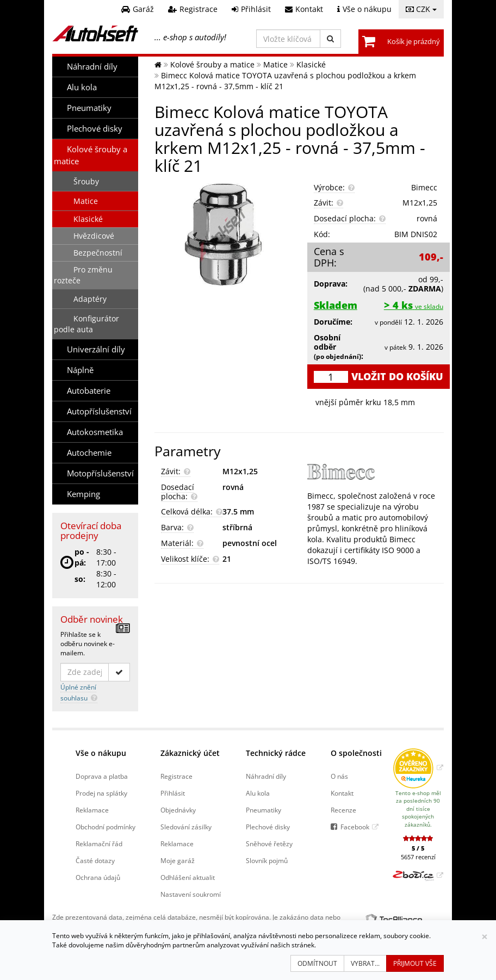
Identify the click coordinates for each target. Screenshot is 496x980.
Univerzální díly (96, 349)
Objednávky (178, 810)
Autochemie (89, 453)
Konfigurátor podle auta (86, 324)
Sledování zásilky (186, 827)
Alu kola (82, 87)
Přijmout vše (415, 963)
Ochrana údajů (98, 877)
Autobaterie (89, 391)
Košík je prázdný (414, 41)
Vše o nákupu (101, 753)
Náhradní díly (92, 67)
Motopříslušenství (100, 473)
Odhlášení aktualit (188, 877)
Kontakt (342, 793)
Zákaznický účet (190, 753)
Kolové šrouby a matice (91, 155)
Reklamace (92, 810)
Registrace (176, 776)
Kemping (83, 494)
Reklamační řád (99, 843)
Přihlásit (173, 793)
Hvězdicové (94, 236)
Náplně (80, 370)
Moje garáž (178, 860)
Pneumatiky (89, 108)
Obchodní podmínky (106, 827)
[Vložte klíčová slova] (288, 39)
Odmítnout (317, 963)
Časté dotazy (95, 860)
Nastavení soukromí (191, 894)
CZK (421, 9)
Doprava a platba (102, 776)
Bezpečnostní (98, 253)
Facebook (355, 827)
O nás (339, 776)
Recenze (343, 810)
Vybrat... (365, 963)
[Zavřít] (485, 937)
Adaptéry (90, 299)
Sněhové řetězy (269, 843)
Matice (86, 201)
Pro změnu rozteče (83, 275)
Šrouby (86, 181)
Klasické (88, 219)
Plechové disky (95, 129)
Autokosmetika (95, 432)
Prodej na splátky (101, 793)
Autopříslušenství (99, 411)
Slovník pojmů (267, 860)
